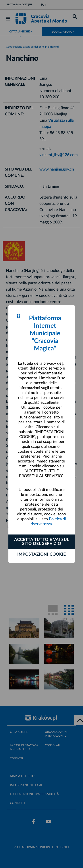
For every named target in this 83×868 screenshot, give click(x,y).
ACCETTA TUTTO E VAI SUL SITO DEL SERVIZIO (42, 542)
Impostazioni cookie (41, 555)
